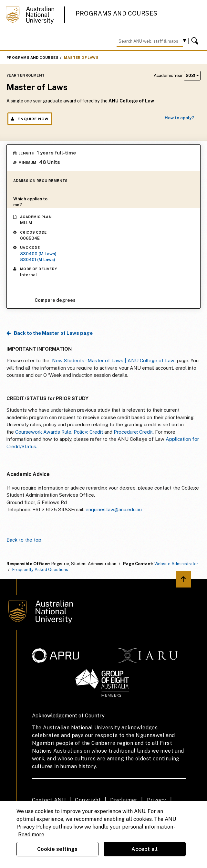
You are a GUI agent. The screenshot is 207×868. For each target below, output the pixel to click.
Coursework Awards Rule (43, 432)
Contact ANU (49, 800)
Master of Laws (81, 58)
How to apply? (179, 118)
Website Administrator (176, 564)
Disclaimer (124, 800)
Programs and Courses (117, 13)
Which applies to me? (30, 202)
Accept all (145, 849)
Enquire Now (30, 119)
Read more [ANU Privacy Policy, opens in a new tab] (31, 835)
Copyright (88, 800)
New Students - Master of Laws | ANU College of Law (113, 360)
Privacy (157, 800)
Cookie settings (57, 849)
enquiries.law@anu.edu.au (114, 509)
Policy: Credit (89, 432)
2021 (192, 75)
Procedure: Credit (133, 432)
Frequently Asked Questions (40, 570)
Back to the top (24, 540)
